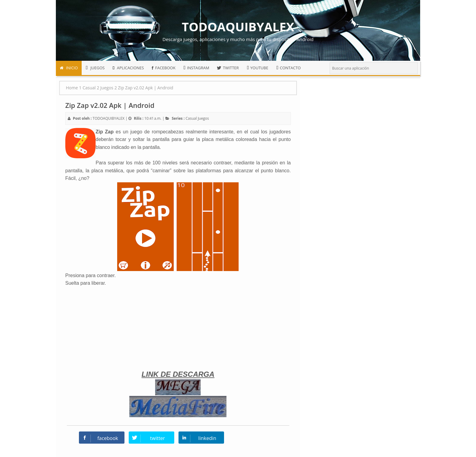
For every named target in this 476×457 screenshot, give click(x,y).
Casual (191, 118)
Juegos (203, 118)
